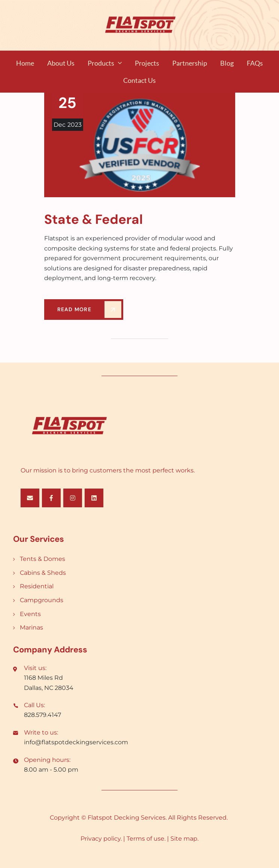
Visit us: (35, 668)
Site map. (184, 839)
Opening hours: (47, 760)
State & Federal (93, 219)
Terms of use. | (148, 839)
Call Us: (34, 705)
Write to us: (41, 732)
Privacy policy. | (104, 839)
